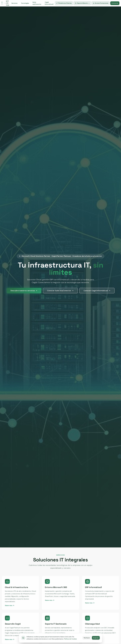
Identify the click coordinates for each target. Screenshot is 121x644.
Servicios (14, 3)
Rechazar (87, 640)
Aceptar (96, 640)
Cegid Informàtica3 (49, 3)
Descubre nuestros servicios (24, 291)
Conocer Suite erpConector (60, 291)
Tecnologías (25, 3)
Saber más (10, 605)
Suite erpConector (37, 3)
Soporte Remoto (82, 3)
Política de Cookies (70, 642)
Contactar (115, 3)
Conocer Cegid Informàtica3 (97, 291)
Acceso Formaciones (101, 3)
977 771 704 (7, 3)
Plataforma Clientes (64, 3)
